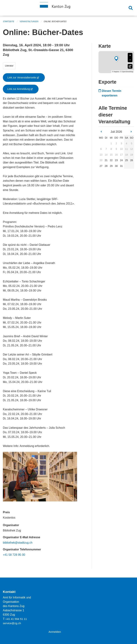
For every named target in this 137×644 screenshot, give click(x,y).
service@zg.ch (12, 623)
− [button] (130, 60)
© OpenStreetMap (127, 72)
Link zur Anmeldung (23, 89)
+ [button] (130, 55)
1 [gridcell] (111, 143)
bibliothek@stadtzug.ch (18, 543)
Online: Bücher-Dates (57, 21)
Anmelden (55, 632)
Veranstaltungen (30, 21)
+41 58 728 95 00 (14, 555)
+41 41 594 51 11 (17, 619)
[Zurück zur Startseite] (68, 9)
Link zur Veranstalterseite (26, 78)
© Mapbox (116, 72)
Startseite (9, 21)
